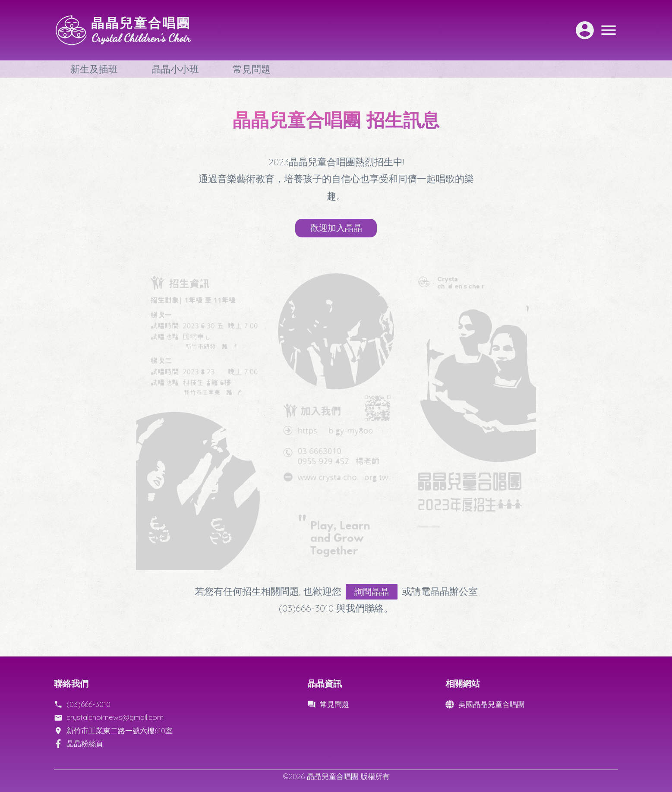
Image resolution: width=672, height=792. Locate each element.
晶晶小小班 (175, 69)
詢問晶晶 (376, 595)
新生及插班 (94, 69)
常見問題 (252, 69)
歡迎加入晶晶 (336, 228)
